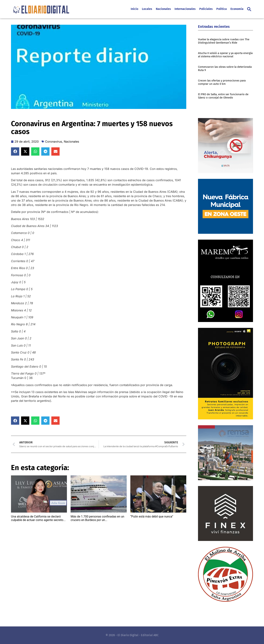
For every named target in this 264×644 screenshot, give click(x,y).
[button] (249, 9)
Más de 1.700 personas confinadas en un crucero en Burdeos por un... (97, 518)
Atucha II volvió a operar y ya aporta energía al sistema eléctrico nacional (225, 55)
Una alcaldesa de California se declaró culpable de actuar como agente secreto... (38, 518)
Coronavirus (54, 142)
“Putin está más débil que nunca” (152, 516)
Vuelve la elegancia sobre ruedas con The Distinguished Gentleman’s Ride (224, 41)
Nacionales (71, 142)
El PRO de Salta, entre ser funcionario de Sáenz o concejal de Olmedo (223, 96)
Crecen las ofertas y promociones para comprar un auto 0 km (222, 82)
